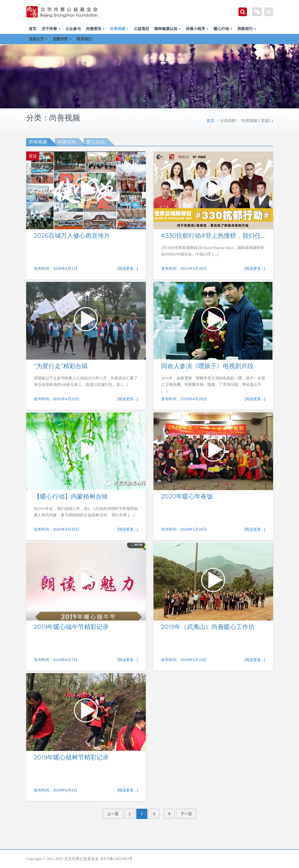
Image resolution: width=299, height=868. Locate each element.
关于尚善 (51, 29)
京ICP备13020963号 (116, 859)
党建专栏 (62, 39)
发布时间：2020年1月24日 (184, 529)
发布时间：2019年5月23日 (184, 660)
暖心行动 (223, 29)
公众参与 (73, 29)
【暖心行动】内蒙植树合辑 (71, 496)
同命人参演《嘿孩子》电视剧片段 (207, 366)
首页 (33, 29)
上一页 (113, 814)
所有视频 (38, 142)
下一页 (186, 814)
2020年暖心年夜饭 (187, 496)
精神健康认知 (167, 29)
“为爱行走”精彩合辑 (61, 366)
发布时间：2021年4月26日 (184, 268)
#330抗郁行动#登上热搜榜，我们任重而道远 (223, 236)
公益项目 (141, 29)
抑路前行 (247, 29)
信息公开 (38, 39)
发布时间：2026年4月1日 (56, 268)
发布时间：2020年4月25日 (57, 399)
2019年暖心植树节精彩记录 (71, 757)
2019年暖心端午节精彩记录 (71, 627)
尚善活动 (67, 142)
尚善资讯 (95, 29)
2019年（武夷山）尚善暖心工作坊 (208, 627)
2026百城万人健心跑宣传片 (72, 236)
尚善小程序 (197, 29)
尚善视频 (119, 29)
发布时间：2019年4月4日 (56, 790)
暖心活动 (95, 142)
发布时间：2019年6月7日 (56, 660)
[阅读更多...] (128, 268)
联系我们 (84, 39)
